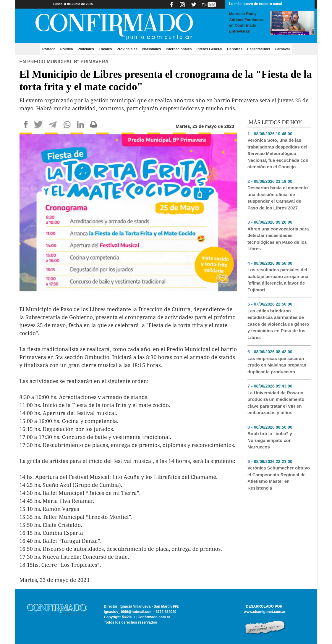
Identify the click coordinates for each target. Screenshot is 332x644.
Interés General (209, 49)
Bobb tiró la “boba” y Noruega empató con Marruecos (270, 440)
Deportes (235, 49)
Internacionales (179, 49)
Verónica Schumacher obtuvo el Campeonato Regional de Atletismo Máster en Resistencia (279, 478)
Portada (50, 49)
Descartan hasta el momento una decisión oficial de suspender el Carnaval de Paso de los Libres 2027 (278, 198)
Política (67, 49)
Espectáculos (259, 49)
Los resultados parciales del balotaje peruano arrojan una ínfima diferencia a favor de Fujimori (278, 280)
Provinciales (127, 49)
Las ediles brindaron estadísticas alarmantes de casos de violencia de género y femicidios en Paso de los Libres (278, 324)
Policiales (86, 49)
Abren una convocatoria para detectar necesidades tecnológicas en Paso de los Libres (278, 239)
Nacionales (152, 49)
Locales (105, 49)
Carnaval (282, 49)
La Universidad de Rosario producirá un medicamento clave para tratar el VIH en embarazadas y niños (276, 403)
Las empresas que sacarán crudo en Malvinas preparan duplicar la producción (277, 365)
